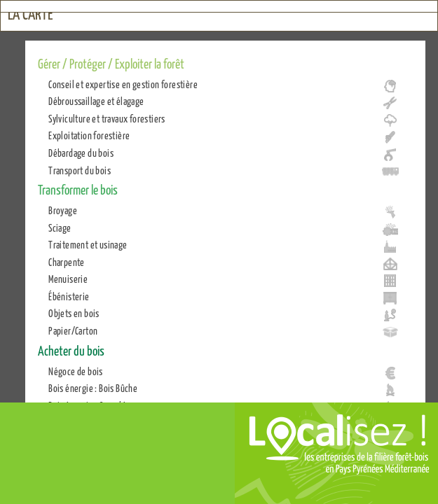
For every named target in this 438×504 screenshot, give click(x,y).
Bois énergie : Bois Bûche (93, 388)
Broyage (63, 210)
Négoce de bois (76, 371)
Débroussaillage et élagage (96, 101)
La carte (30, 13)
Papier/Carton (73, 330)
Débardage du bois (81, 153)
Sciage (60, 227)
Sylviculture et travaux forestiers (107, 118)
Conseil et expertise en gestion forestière (123, 84)
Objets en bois (74, 313)
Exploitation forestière (89, 135)
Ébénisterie (69, 296)
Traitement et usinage (88, 244)
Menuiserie (68, 279)
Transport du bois (80, 170)
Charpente (67, 262)
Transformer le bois (78, 189)
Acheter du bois (71, 350)
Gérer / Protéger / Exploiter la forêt (111, 63)
